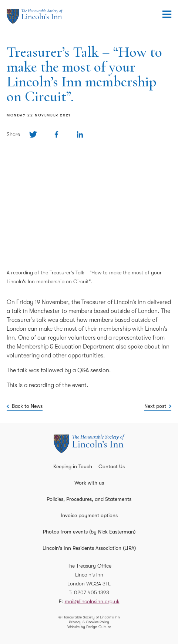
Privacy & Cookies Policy (89, 622)
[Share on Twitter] (33, 134)
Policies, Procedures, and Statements (89, 499)
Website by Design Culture (89, 627)
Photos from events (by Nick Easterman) (89, 532)
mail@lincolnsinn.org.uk (92, 601)
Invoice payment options (89, 515)
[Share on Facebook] (56, 134)
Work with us (89, 483)
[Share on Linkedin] (80, 134)
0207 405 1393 (92, 592)
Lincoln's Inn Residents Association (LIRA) (89, 548)
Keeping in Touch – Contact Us (89, 466)
